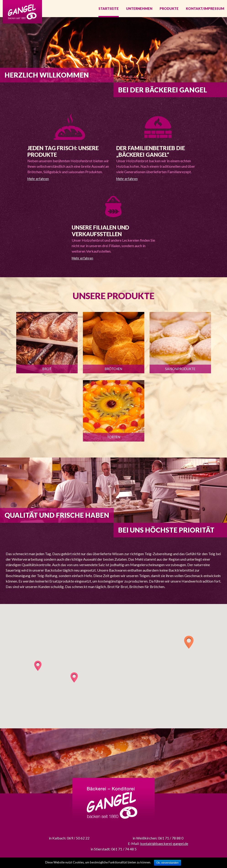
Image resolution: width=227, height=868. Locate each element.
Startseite (109, 9)
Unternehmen (139, 9)
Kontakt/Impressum (205, 9)
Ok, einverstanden (168, 863)
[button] (189, 643)
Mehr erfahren (38, 180)
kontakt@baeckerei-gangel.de (164, 845)
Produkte (169, 9)
